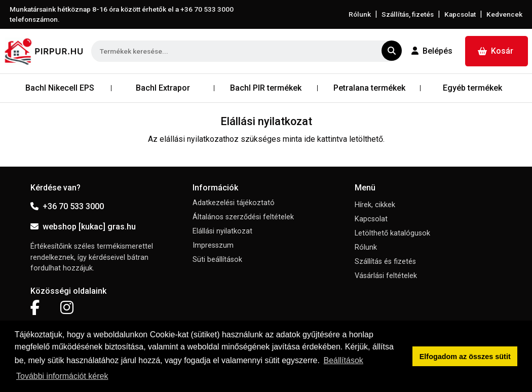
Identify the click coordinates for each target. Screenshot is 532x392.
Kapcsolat (460, 14)
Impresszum (213, 245)
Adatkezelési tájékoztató (234, 203)
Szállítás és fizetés (385, 262)
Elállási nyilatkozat (222, 231)
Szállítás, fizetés (408, 14)
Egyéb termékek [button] (472, 88)
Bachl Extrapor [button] (163, 88)
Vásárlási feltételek (386, 276)
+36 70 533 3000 (67, 206)
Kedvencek (504, 14)
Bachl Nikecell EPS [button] (60, 88)
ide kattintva (326, 139)
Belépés (432, 51)
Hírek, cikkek (375, 205)
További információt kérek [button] (62, 376)
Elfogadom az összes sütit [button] (465, 357)
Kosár (496, 51)
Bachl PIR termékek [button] (266, 88)
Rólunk (360, 14)
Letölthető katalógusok (392, 233)
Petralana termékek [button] (369, 88)
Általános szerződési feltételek (243, 217)
